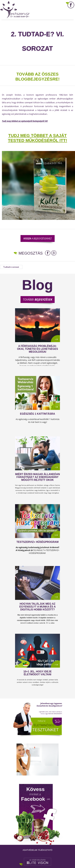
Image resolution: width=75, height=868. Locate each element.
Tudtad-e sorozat (11, 267)
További (37, 299)
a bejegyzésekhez (37, 238)
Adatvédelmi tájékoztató (37, 850)
